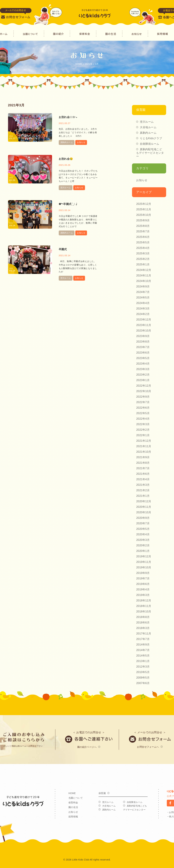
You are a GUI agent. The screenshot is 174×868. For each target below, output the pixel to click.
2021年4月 (143, 479)
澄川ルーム (66, 188)
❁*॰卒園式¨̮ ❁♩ (68, 204)
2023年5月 (143, 358)
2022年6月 (143, 408)
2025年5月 (143, 242)
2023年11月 (144, 325)
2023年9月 (143, 336)
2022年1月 (143, 435)
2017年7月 (143, 639)
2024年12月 (144, 270)
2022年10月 (144, 391)
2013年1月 (143, 661)
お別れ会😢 (66, 159)
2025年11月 (144, 209)
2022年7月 (143, 402)
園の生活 (73, 807)
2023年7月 (143, 347)
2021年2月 (143, 490)
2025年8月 (143, 226)
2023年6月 (143, 353)
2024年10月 (144, 281)
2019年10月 (144, 567)
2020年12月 (144, 501)
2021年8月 (143, 463)
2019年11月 (144, 562)
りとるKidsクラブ (151, 138)
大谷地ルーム (148, 127)
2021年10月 (144, 452)
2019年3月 (143, 595)
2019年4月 (143, 589)
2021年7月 (143, 468)
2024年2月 (143, 314)
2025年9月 (143, 220)
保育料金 (73, 803)
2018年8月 (143, 617)
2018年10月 (144, 612)
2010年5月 (143, 672)
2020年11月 (144, 507)
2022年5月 (143, 413)
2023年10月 (144, 331)
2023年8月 (143, 342)
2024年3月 (143, 309)
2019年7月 (143, 578)
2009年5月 (143, 678)
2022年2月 (143, 430)
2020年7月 (143, 523)
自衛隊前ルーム (149, 144)
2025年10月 (144, 215)
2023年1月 (143, 380)
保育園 (102, 793)
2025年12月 (144, 204)
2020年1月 (143, 551)
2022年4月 (143, 419)
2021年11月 (144, 446)
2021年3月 (143, 485)
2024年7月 (143, 292)
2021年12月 (144, 441)
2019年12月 (144, 556)
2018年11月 (144, 606)
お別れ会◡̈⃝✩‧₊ (68, 117)
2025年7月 (143, 231)
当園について (76, 798)
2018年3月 (143, 628)
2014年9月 (143, 645)
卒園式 (63, 249)
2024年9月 (143, 287)
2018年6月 (143, 623)
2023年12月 (144, 320)
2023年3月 (143, 369)
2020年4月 (143, 534)
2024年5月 (143, 298)
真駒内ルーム (67, 142)
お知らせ (81, 142)
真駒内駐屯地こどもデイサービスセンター (150, 153)
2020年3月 (143, 540)
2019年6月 (143, 584)
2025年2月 (143, 259)
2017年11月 (144, 634)
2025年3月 (143, 253)
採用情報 (73, 817)
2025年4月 (143, 248)
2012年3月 (143, 667)
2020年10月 (144, 512)
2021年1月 (143, 496)
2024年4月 (143, 303)
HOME (72, 793)
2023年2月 (143, 375)
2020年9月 (143, 518)
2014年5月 (143, 656)
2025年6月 (143, 237)
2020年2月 (143, 545)
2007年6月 (143, 683)
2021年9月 (143, 457)
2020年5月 (143, 529)
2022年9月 (143, 397)
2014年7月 (143, 650)
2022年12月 (144, 386)
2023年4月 (143, 364)
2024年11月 (144, 276)
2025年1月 (143, 264)
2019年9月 (143, 573)
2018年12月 (144, 601)
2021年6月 (143, 474)
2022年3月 (143, 424)
